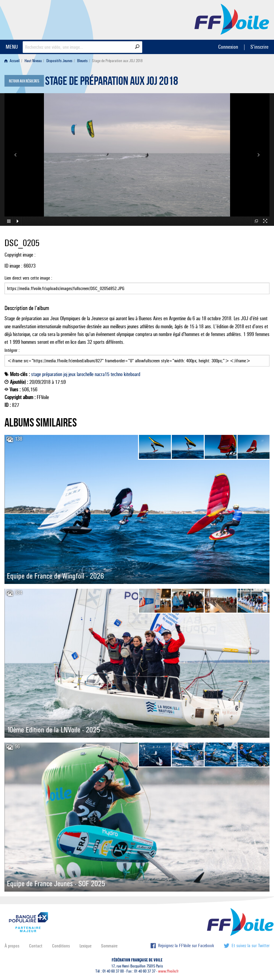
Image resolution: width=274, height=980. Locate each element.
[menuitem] (13, 61)
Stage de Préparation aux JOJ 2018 (112, 82)
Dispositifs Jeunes (59, 61)
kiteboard (132, 374)
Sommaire (109, 946)
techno (117, 374)
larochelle (85, 374)
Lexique (85, 946)
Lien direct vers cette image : (137, 285)
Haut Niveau (33, 61)
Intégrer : (137, 357)
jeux (72, 374)
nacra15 (102, 374)
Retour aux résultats (24, 81)
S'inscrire (259, 47)
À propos (12, 946)
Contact (36, 946)
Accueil (12, 61)
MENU (12, 47)
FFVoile (232, 19)
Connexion (228, 47)
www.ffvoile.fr (168, 971)
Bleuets (82, 61)
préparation (52, 374)
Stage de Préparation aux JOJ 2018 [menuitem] (117, 61)
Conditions (61, 946)
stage (36, 374)
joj (65, 374)
